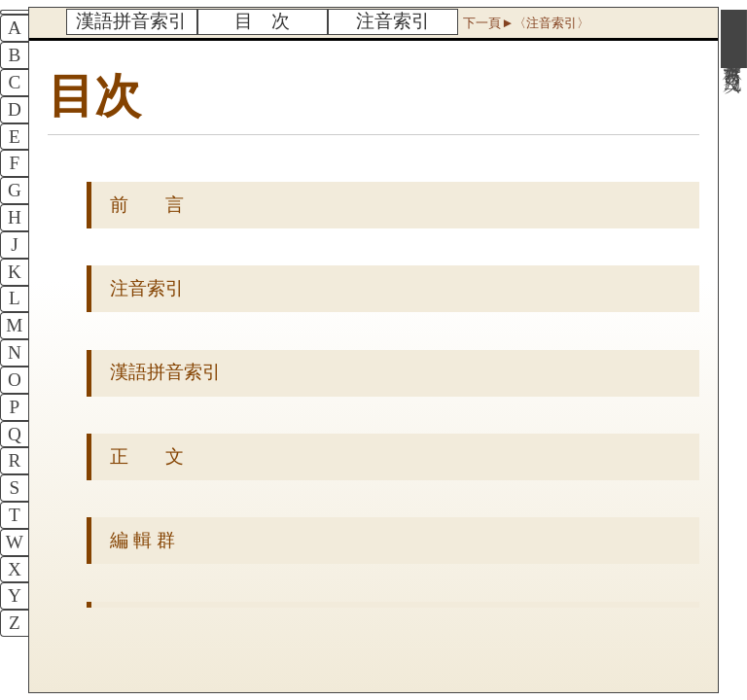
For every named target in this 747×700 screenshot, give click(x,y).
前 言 (147, 205)
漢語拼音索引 (131, 21)
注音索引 (393, 21)
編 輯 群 (142, 540)
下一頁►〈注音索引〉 (526, 23)
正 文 (147, 456)
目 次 (262, 21)
